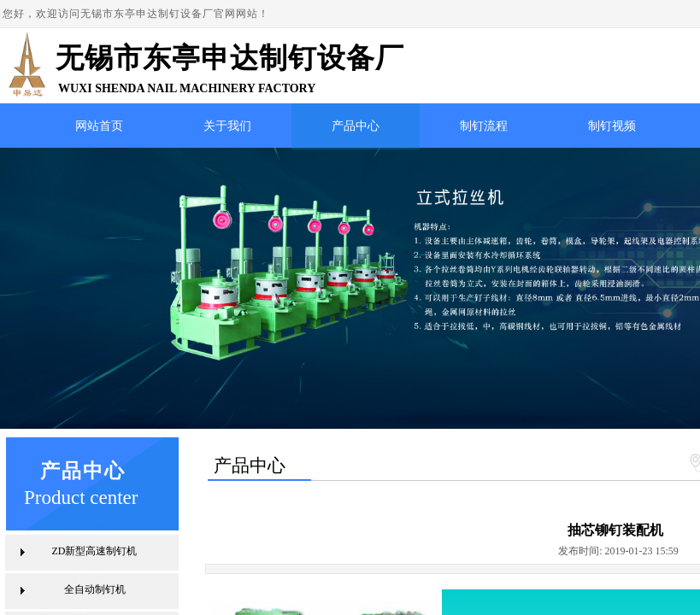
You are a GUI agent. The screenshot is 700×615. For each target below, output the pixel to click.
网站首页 (99, 126)
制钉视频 (612, 126)
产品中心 (356, 126)
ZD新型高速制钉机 (95, 551)
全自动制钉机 (95, 589)
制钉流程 (484, 126)
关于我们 (227, 126)
